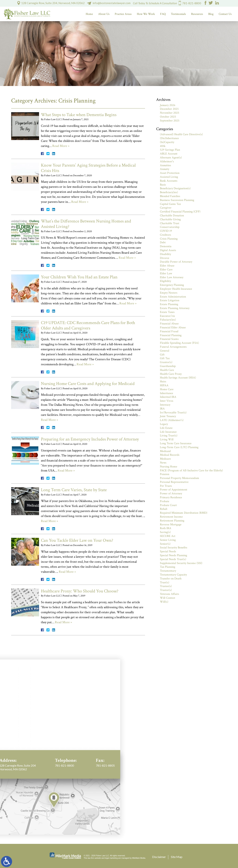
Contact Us (225, 14)
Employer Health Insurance (176, 289)
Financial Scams (169, 339)
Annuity (165, 169)
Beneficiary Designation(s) (175, 188)
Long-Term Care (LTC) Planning (179, 447)
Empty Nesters (169, 293)
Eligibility (165, 281)
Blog (211, 14)
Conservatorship (170, 227)
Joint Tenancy (168, 416)
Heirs (163, 382)
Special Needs (168, 551)
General (165, 351)
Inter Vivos (167, 401)
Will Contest (168, 598)
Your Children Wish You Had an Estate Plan (79, 277)
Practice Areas (123, 14)
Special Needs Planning (173, 555)
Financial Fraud (169, 331)
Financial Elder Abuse (173, 327)
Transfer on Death (171, 579)
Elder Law (166, 273)
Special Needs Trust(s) (173, 559)
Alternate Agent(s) (171, 158)
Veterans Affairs (169, 594)
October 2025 (168, 117)
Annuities (165, 165)
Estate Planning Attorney (175, 308)
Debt (163, 242)
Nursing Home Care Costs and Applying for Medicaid (88, 384)
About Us (104, 14)
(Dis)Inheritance (169, 138)
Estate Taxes (167, 312)
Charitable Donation (172, 216)
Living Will (167, 439)
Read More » (61, 146)
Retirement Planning (172, 521)
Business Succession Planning (177, 200)
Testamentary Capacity (173, 575)
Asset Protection (170, 173)
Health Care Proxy (171, 374)
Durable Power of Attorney (176, 262)
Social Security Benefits (174, 548)
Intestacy (165, 405)
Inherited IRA (168, 397)
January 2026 (168, 105)
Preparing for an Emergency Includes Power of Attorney (90, 439)
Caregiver (166, 208)
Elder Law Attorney (172, 277)
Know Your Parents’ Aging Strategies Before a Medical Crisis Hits (88, 168)
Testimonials (178, 14)
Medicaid (165, 451)
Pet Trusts (166, 486)
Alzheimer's (167, 161)
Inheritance (167, 393)
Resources (197, 14)
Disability (165, 254)
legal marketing (111, 858)
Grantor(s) (166, 362)
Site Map (177, 857)
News (163, 463)
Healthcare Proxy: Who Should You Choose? (80, 591)
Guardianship (168, 366)
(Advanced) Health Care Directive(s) (181, 134)
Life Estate (166, 428)
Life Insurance (168, 432)
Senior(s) (165, 544)
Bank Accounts (169, 181)
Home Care (167, 389)
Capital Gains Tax (170, 204)
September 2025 (170, 121)
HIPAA (164, 385)
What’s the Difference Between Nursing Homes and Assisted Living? (86, 224)
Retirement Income (171, 517)
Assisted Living (169, 177)
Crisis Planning (169, 239)
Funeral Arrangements (173, 347)
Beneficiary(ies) (169, 192)
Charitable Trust (170, 223)
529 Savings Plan (170, 150)
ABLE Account (169, 154)
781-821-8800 (192, 3)
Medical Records (170, 455)
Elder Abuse (167, 266)
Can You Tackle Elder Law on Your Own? (77, 540)
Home (89, 14)
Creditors (165, 235)
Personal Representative (174, 482)
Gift (162, 355)
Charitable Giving (170, 219)
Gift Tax (165, 358)
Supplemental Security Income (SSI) (181, 563)
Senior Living (168, 540)
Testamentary (168, 571)
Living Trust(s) (169, 436)
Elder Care (166, 270)
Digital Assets (168, 250)
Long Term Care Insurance (176, 443)
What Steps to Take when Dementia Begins (79, 115)
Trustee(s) (166, 586)
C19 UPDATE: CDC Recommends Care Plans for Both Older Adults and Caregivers (88, 325)
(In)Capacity (167, 142)
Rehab (164, 509)
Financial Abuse (169, 324)
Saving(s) (165, 532)
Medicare (165, 459)
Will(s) (164, 602)
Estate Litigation (170, 300)
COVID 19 (166, 231)
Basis (163, 185)
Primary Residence (171, 497)
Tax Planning (168, 567)
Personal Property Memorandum (180, 478)
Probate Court (168, 505)
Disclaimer (159, 857)
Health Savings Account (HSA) (178, 378)
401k (163, 146)
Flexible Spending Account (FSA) (179, 343)
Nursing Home (169, 467)
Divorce (165, 258)
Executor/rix (167, 316)
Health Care (167, 370)
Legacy (164, 424)
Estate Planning (169, 304)
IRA (162, 409)
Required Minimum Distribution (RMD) (184, 513)
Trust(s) (165, 582)
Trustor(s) (166, 590)
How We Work (146, 14)
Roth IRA (166, 528)
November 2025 (170, 113)
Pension (165, 474)
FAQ (163, 14)
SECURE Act (168, 536)
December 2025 (169, 109)
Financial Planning (171, 335)
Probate (165, 501)
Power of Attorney (171, 494)
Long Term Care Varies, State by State (74, 490)
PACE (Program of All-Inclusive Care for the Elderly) (191, 470)
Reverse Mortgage (171, 525)
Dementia (166, 246)
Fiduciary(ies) (168, 320)
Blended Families (170, 196)
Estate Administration (173, 297)
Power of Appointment (174, 490)
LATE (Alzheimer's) (172, 420)
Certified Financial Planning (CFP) (180, 212)
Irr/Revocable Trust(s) (173, 413)
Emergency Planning (172, 285)
